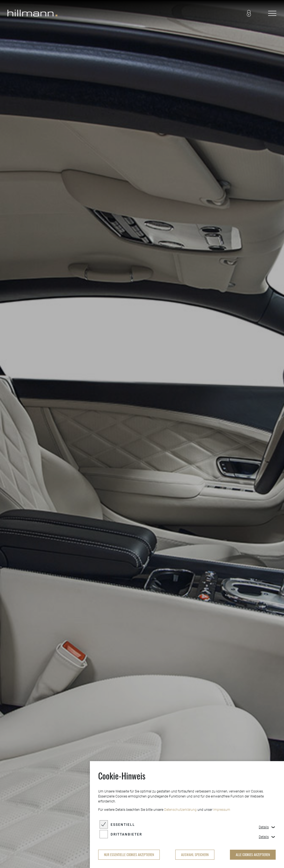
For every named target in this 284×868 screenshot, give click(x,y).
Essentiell (123, 825)
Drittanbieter (126, 834)
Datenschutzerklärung (180, 810)
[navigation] (272, 14)
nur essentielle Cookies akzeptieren (129, 855)
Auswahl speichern (195, 855)
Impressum (222, 810)
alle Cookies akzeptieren (253, 855)
